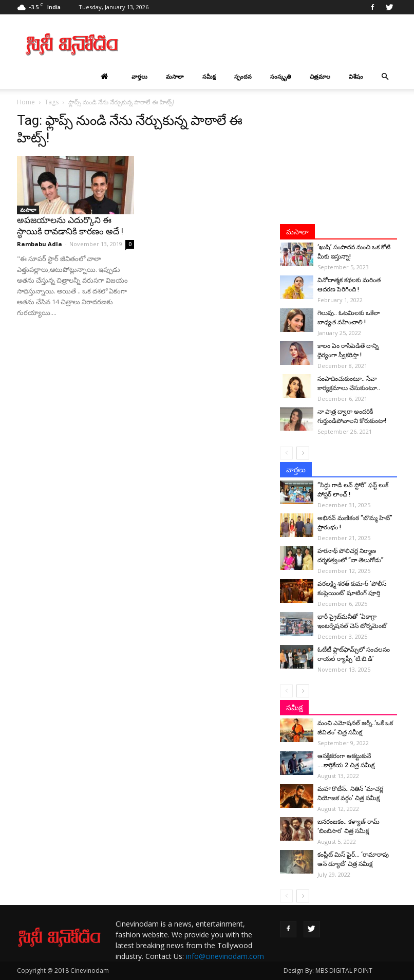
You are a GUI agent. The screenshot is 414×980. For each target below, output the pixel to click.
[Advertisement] (276, 44)
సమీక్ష (209, 76)
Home (26, 102)
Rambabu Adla (40, 244)
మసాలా (175, 76)
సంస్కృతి (281, 76)
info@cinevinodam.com (225, 956)
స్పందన (243, 76)
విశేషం (356, 76)
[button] (385, 77)
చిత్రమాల (320, 76)
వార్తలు (139, 76)
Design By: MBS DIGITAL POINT (328, 970)
